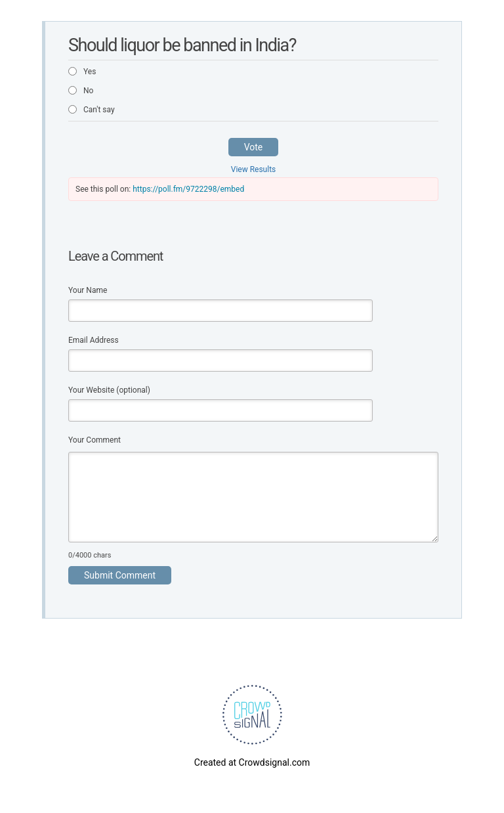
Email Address (94, 340)
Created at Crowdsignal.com (252, 762)
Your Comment (94, 440)
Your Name (88, 290)
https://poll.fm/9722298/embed (188, 189)
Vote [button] (254, 147)
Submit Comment (120, 575)
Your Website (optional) (109, 390)
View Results (254, 169)
